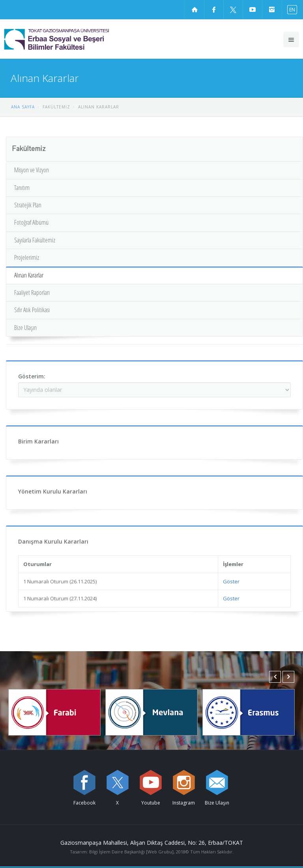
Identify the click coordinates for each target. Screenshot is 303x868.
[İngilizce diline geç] (290, 9)
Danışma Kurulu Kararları (53, 541)
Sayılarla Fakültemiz (35, 240)
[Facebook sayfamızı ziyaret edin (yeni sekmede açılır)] (214, 9)
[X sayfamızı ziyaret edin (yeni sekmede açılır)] (233, 9)
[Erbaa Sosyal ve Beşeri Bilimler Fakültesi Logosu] (77, 39)
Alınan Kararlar (29, 275)
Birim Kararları (38, 441)
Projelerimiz (27, 257)
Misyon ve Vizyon (32, 170)
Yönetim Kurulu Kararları (53, 491)
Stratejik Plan (28, 205)
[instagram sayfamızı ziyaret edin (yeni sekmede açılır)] (272, 9)
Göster (231, 581)
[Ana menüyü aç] (291, 39)
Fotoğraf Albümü (31, 222)
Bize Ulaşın (25, 328)
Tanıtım (22, 188)
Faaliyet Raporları (32, 292)
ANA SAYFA (23, 107)
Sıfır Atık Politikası (32, 310)
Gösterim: (32, 376)
